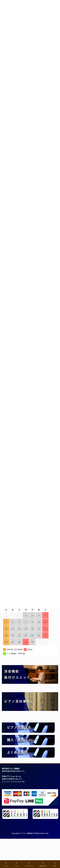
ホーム (17, 864)
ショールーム (29, 864)
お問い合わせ (43, 864)
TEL (55, 864)
